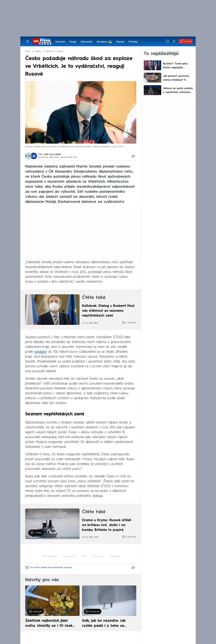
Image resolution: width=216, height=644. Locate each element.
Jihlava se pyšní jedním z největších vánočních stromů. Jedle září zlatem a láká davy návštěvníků (178, 91)
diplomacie (115, 556)
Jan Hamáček (69, 556)
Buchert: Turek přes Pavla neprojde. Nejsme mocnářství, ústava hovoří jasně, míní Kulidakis (176, 66)
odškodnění (98, 556)
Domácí (60, 42)
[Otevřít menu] (27, 41)
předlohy (41, 352)
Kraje (73, 42)
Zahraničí (86, 42)
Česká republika (49, 556)
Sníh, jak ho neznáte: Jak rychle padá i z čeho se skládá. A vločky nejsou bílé (106, 624)
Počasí (120, 42)
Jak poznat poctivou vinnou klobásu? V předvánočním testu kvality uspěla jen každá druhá (176, 78)
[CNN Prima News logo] (42, 41)
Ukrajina (102, 42)
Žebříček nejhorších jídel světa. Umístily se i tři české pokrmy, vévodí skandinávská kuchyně (51, 624)
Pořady (133, 42)
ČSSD (84, 556)
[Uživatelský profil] (174, 41)
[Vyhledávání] (168, 41)
